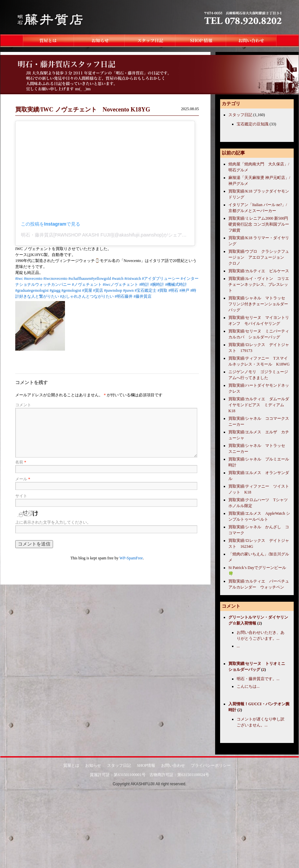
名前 (21, 462)
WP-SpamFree (131, 558)
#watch (118, 279)
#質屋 (87, 290)
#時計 (144, 284)
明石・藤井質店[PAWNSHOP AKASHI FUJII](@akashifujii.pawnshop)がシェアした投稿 (111, 235)
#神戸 (184, 290)
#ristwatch (133, 279)
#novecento (33, 279)
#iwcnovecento (56, 279)
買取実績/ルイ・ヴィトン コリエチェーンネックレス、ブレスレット (259, 284)
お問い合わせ (173, 765)
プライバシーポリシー (211, 765)
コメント (23, 405)
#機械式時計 (176, 284)
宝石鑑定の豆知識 (253, 124)
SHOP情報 (146, 765)
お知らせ (93, 765)
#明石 (173, 290)
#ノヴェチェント (87, 284)
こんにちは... (248, 686)
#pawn (128, 290)
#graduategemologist (32, 290)
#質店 (98, 290)
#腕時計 (157, 284)
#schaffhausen (80, 279)
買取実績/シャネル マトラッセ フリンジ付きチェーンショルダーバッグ (259, 304)
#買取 (162, 290)
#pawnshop (113, 290)
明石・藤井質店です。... (258, 679)
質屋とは (71, 765)
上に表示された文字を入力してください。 (53, 522)
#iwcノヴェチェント (120, 284)
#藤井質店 (143, 296)
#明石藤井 (124, 296)
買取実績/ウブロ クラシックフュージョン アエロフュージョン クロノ (259, 257)
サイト (21, 496)
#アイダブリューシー (161, 279)
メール (23, 479)
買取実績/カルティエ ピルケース (259, 271)
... (238, 646)
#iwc (19, 279)
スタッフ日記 (240, 115)
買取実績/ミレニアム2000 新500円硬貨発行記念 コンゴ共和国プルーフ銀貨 (259, 224)
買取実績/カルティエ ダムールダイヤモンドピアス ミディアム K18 (259, 405)
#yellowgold (101, 279)
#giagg (55, 290)
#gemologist (71, 290)
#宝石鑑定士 (146, 290)
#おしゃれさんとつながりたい (87, 296)
